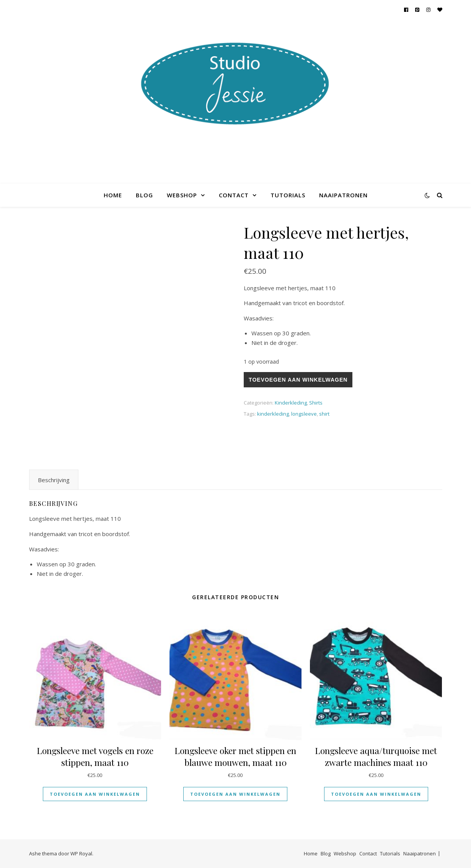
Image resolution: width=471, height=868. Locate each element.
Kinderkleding (291, 403)
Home (113, 195)
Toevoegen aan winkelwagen (298, 380)
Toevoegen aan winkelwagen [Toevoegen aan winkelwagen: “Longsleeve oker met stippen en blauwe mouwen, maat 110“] (235, 794)
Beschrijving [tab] (54, 480)
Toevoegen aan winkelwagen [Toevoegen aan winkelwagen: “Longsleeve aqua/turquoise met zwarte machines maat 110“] (376, 794)
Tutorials (288, 195)
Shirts (316, 403)
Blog (144, 195)
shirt (324, 414)
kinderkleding (273, 414)
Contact (234, 195)
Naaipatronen (343, 195)
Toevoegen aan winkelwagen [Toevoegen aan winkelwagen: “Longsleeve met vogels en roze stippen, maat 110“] (95, 794)
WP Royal (81, 853)
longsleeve (304, 414)
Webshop (182, 195)
